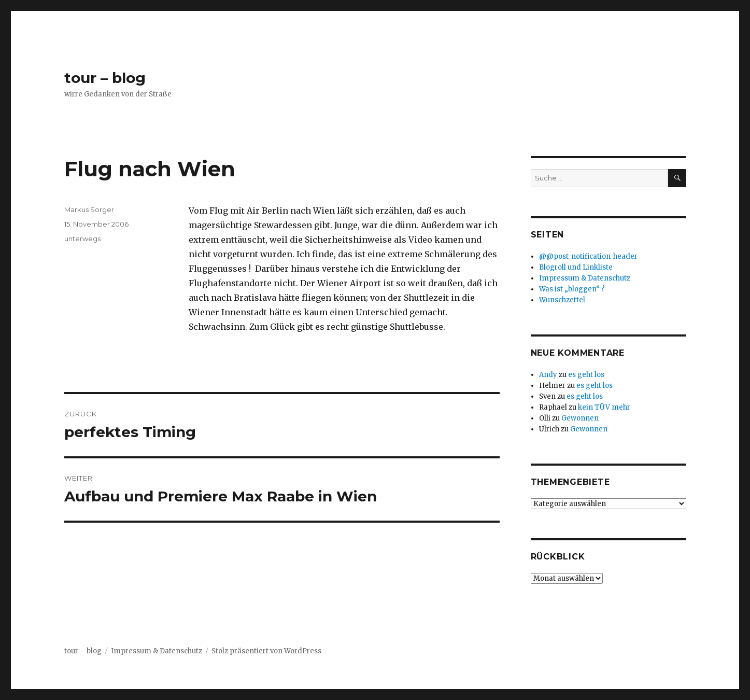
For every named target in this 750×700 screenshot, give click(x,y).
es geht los (586, 375)
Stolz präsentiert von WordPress (266, 651)
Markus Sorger (89, 209)
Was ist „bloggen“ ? (572, 289)
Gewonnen (580, 418)
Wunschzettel (562, 300)
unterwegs (82, 239)
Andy (548, 375)
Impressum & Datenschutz (585, 278)
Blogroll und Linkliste (576, 267)
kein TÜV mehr (604, 407)
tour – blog (105, 78)
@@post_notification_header (588, 256)
